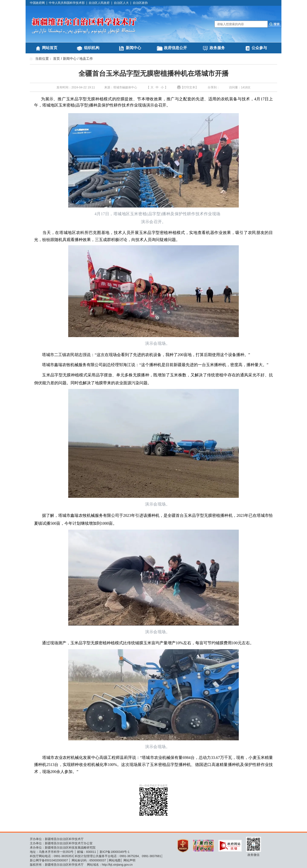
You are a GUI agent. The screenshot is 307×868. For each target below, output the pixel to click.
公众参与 (259, 48)
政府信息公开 (175, 48)
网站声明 (129, 860)
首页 (56, 59)
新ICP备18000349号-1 (114, 852)
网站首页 (50, 48)
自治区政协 (140, 3)
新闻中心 (133, 48)
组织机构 (92, 48)
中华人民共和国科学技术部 (67, 3)
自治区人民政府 (99, 3)
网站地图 (115, 860)
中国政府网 (37, 3)
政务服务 (217, 48)
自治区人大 (121, 3)
